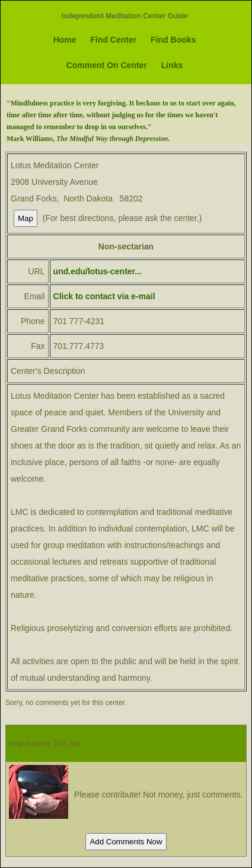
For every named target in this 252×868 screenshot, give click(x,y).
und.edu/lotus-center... (98, 271)
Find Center (113, 40)
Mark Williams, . (88, 139)
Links (172, 65)
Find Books (173, 40)
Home (65, 40)
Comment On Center (107, 65)
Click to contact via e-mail (104, 296)
